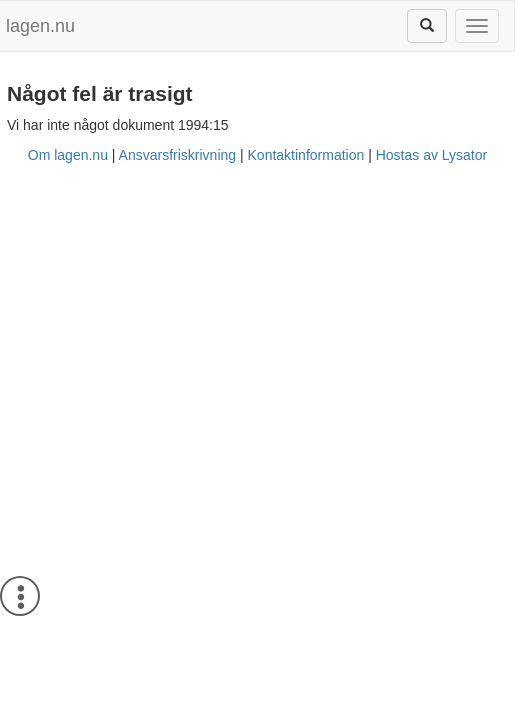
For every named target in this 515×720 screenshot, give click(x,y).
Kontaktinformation (306, 155)
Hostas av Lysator (432, 155)
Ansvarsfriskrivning (177, 155)
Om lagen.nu (68, 155)
